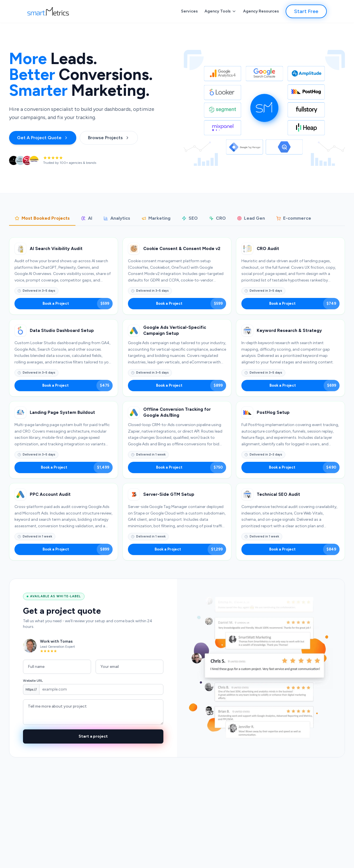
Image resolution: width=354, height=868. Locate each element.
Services (189, 11)
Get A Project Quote (43, 138)
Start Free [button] (306, 11)
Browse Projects (109, 138)
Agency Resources (261, 11)
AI (87, 218)
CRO (217, 218)
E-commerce (294, 218)
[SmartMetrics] (48, 11)
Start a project (93, 736)
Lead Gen (251, 218)
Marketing (156, 218)
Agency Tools (220, 11)
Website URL (33, 681)
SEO (190, 218)
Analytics (117, 218)
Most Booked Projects (42, 218)
